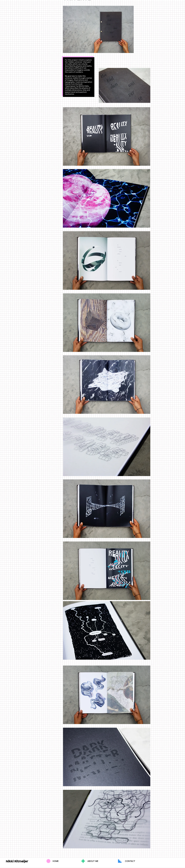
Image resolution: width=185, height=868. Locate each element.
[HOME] (56, 861)
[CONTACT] (130, 861)
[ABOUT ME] (93, 861)
